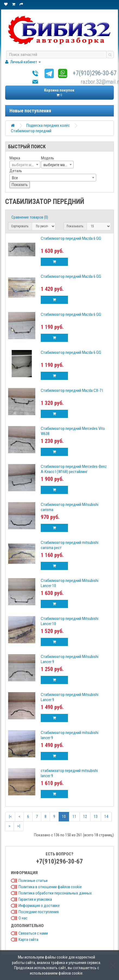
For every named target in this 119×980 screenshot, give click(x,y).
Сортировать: (20, 226)
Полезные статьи (33, 881)
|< (10, 817)
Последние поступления (39, 912)
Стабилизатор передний (31, 131)
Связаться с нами (33, 933)
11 (74, 817)
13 (96, 817)
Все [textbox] (15, 178)
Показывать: (75, 226)
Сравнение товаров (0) (30, 217)
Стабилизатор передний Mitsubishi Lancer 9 (70, 659)
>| (19, 826)
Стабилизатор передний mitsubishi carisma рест (70, 545)
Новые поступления (30, 111)
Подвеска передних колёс (48, 125)
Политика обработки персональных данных (55, 893)
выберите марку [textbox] (57, 165)
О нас (23, 918)
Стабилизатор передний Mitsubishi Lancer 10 (70, 583)
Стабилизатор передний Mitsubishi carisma (70, 507)
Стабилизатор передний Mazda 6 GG (71, 238)
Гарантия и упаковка (35, 899)
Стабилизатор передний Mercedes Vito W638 (73, 431)
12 (85, 817)
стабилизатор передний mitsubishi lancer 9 (69, 773)
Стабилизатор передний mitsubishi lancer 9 (70, 735)
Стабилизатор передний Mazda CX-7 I (72, 390)
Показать (20, 185)
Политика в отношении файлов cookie (50, 887)
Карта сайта (28, 940)
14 (106, 817)
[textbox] (25, 165)
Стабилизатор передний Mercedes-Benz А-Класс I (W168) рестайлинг (74, 469)
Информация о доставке (39, 906)
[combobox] (25, 165)
